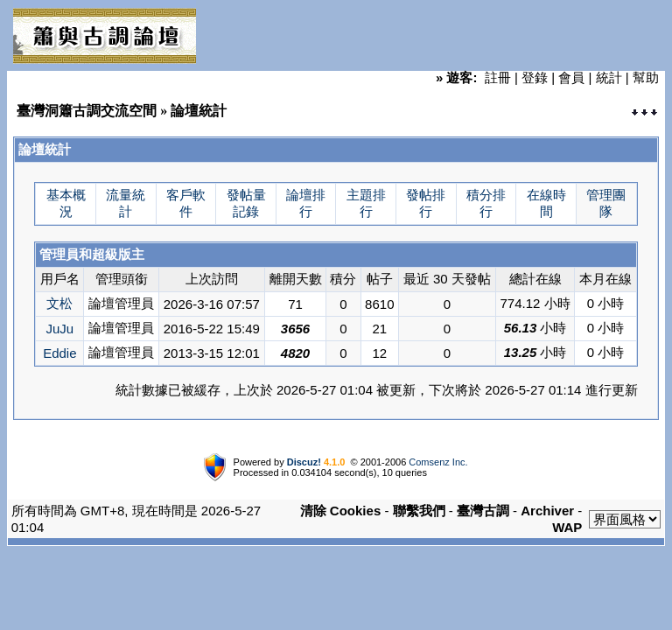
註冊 (498, 77)
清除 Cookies (341, 511)
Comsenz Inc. (438, 462)
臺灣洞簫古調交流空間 (87, 111)
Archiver (547, 511)
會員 (571, 77)
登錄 (535, 77)
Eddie (59, 353)
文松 (59, 303)
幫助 (646, 77)
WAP (567, 527)
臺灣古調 (483, 511)
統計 (609, 77)
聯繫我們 (419, 511)
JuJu (59, 329)
